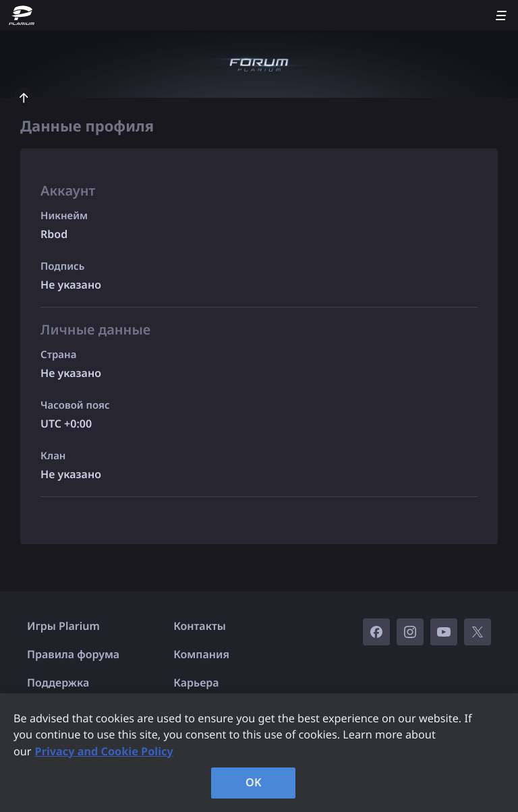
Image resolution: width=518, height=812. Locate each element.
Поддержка (58, 683)
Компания (201, 654)
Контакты (200, 626)
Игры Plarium (63, 626)
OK (254, 782)
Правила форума (73, 654)
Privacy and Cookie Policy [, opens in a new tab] (104, 751)
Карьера (196, 683)
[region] (259, 753)
